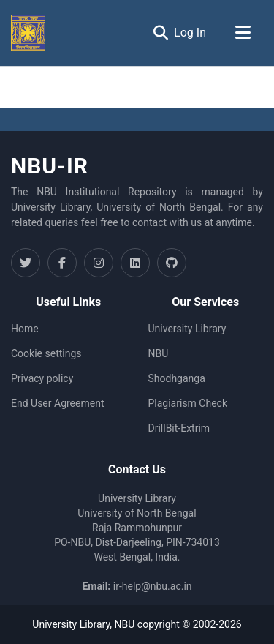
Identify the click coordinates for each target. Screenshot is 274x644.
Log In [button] (191, 33)
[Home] (28, 33)
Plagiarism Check (188, 403)
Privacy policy (42, 378)
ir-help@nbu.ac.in (153, 586)
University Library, (73, 624)
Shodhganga (177, 378)
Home (25, 329)
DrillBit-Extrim (179, 428)
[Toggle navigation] (243, 33)
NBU (159, 353)
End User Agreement (57, 403)
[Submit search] (160, 33)
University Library (187, 329)
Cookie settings (46, 353)
